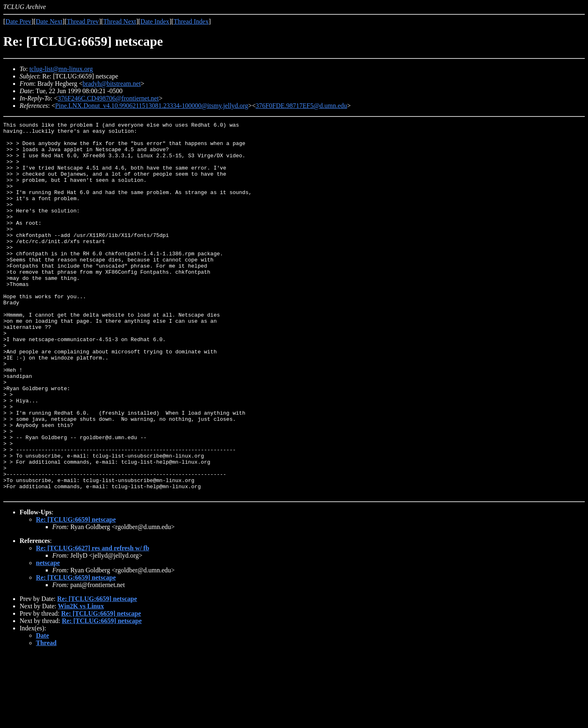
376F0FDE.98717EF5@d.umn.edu (301, 106)
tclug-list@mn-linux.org (61, 69)
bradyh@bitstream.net (111, 84)
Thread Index (191, 21)
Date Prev (18, 21)
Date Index (155, 21)
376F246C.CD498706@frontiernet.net (108, 98)
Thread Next (120, 21)
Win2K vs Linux (81, 681)
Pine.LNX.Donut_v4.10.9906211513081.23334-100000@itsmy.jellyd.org (152, 106)
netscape (48, 638)
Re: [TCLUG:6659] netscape (76, 594)
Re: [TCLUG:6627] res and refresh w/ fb (92, 623)
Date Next (49, 21)
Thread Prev (83, 21)
